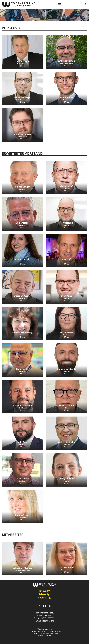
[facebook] (39, 606)
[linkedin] (50, 606)
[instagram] (44, 606)
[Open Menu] (60, 4)
